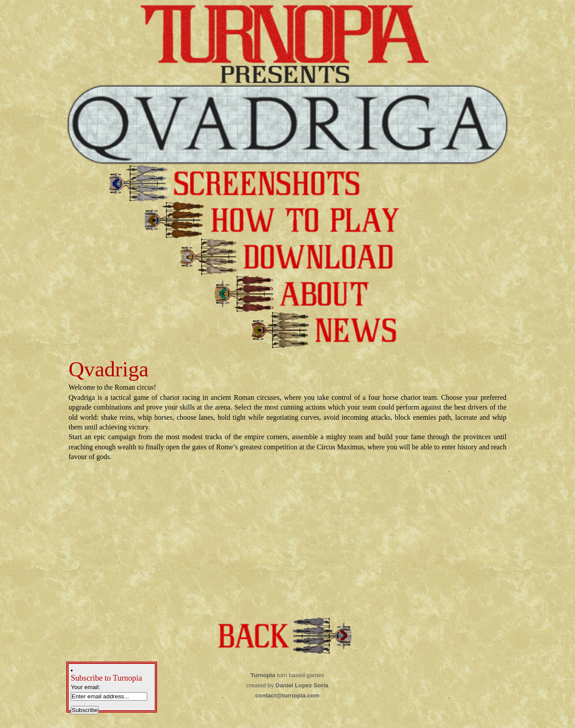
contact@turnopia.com (287, 695)
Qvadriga (109, 369)
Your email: (85, 687)
